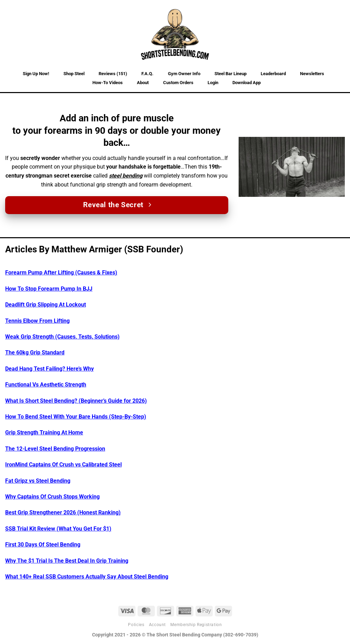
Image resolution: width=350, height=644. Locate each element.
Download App (247, 83)
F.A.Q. (147, 74)
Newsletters (312, 74)
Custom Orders (178, 83)
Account (157, 625)
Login (213, 83)
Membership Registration (196, 625)
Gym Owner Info (184, 74)
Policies (136, 625)
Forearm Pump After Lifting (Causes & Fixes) (61, 273)
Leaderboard (273, 74)
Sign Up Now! (36, 74)
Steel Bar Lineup (231, 74)
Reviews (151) (113, 74)
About (143, 83)
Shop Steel (74, 74)
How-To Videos (108, 83)
